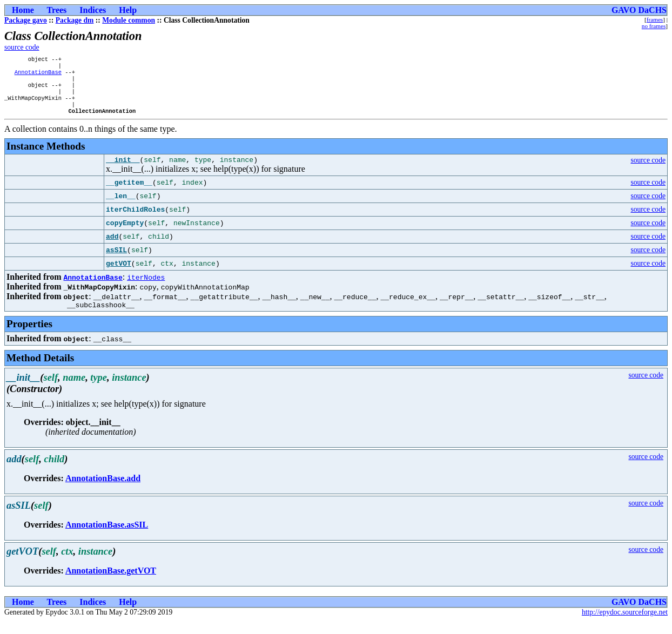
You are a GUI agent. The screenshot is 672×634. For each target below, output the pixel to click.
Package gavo (26, 20)
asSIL (116, 261)
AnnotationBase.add (103, 491)
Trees (57, 10)
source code (22, 47)
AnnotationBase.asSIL (107, 538)
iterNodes (146, 288)
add (112, 248)
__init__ (123, 171)
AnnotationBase (38, 75)
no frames (654, 26)
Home (23, 10)
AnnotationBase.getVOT (111, 584)
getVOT (119, 275)
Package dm (75, 20)
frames (655, 19)
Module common (129, 20)
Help (128, 10)
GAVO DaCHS (639, 10)
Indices (93, 10)
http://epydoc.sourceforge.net (625, 625)
